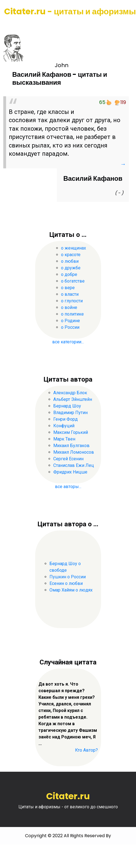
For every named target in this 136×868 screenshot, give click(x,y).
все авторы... (68, 487)
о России (70, 327)
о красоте (71, 255)
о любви (70, 261)
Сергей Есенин (68, 459)
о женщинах (73, 248)
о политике (72, 314)
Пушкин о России (68, 577)
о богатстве (73, 281)
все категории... (68, 342)
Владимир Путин (70, 413)
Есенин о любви (66, 583)
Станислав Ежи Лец (74, 465)
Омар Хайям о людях (71, 590)
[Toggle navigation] (12, 25)
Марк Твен (64, 439)
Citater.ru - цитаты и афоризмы (70, 12)
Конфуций (64, 426)
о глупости (72, 301)
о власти (70, 294)
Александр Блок (70, 393)
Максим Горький (71, 432)
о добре (69, 274)
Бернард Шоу (67, 406)
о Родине (70, 321)
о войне (69, 307)
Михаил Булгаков (71, 446)
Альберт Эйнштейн (73, 399)
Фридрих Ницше (70, 472)
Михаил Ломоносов (74, 452)
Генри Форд (66, 419)
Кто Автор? (86, 750)
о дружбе (71, 268)
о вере (68, 288)
